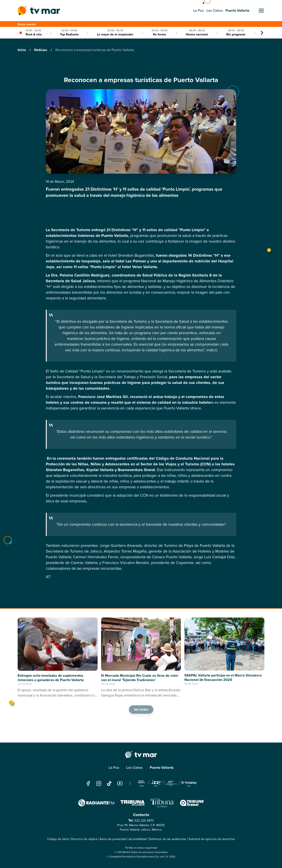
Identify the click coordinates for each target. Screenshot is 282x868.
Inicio (22, 50)
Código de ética (58, 839)
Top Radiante (69, 34)
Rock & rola (34, 34)
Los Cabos (135, 768)
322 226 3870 (144, 821)
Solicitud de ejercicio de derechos (212, 839)
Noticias (41, 50)
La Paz (114, 768)
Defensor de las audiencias (168, 839)
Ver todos (141, 709)
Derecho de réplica (84, 839)
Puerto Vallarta (162, 768)
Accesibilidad (138, 839)
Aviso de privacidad (113, 839)
